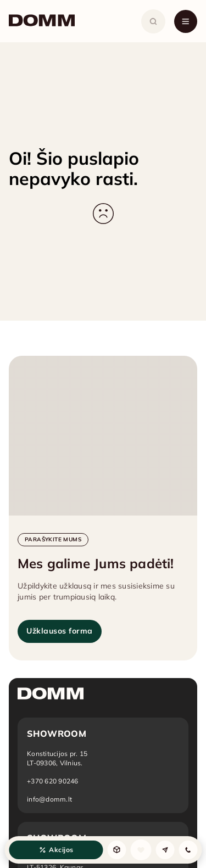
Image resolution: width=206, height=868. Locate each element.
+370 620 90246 (53, 781)
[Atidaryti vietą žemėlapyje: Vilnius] (57, 758)
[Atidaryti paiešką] (153, 21)
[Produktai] (116, 850)
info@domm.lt (49, 799)
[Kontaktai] (188, 850)
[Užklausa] (165, 850)
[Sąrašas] (141, 850)
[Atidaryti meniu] (186, 21)
